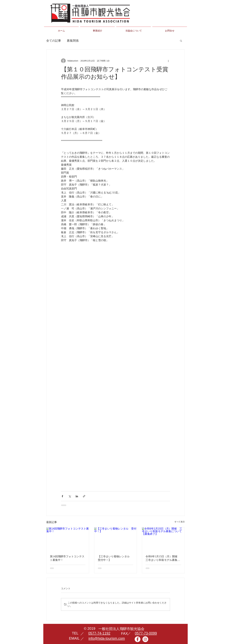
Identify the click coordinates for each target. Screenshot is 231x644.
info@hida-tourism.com (107, 638)
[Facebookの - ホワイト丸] (138, 639)
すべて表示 (180, 522)
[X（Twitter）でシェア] (70, 496)
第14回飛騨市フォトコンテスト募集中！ (67, 558)
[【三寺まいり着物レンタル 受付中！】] (116, 539)
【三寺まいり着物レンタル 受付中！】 (115, 558)
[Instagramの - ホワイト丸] (145, 639)
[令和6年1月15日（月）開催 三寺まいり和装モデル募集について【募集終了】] (163, 539)
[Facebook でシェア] (62, 496)
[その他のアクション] (168, 61)
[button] (181, 41)
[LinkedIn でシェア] (77, 496)
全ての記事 (54, 41)
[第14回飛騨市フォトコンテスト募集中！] (68, 539)
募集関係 (73, 41)
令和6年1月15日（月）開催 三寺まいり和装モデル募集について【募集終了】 (163, 558)
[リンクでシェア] (84, 496)
